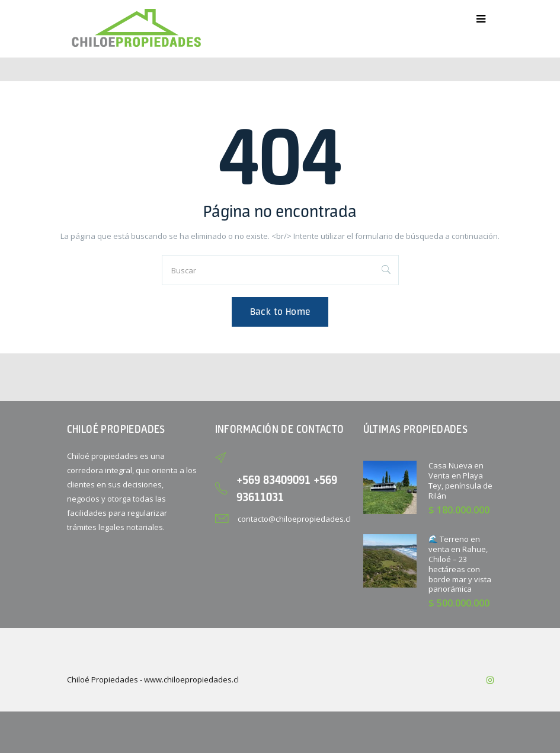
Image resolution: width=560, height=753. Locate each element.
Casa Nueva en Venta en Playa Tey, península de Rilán (460, 481)
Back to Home (280, 312)
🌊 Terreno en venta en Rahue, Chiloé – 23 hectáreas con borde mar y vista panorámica (460, 564)
